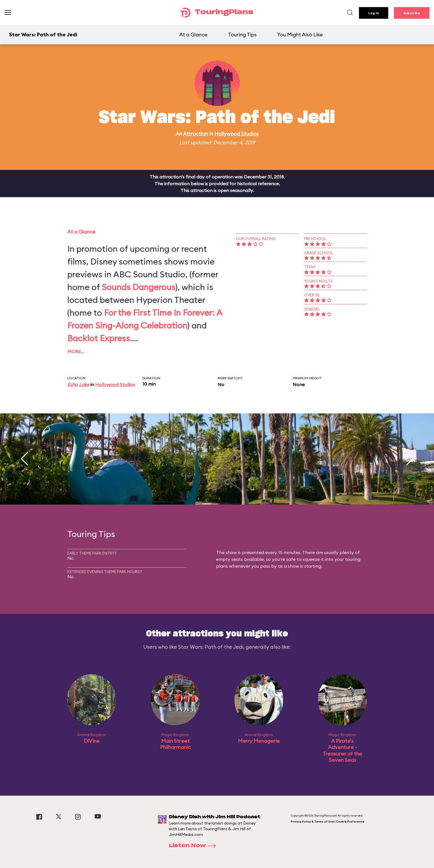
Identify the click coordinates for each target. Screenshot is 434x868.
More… (76, 351)
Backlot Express (99, 338)
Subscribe (412, 13)
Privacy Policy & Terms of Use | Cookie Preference (328, 822)
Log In (374, 13)
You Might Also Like (300, 35)
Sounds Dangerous (139, 287)
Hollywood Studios (236, 134)
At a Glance (193, 35)
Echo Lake (78, 384)
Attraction (196, 134)
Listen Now (194, 846)
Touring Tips (242, 35)
